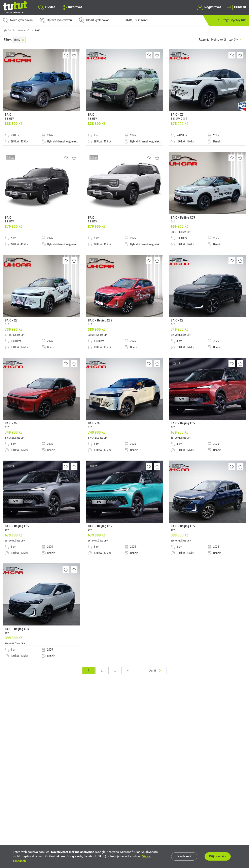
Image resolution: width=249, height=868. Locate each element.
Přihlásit (237, 7)
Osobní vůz (24, 30)
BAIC (19, 39)
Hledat (47, 7)
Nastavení (184, 856)
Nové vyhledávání (18, 20)
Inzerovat (71, 7)
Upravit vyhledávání (56, 20)
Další (155, 670)
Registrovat (209, 7)
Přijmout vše (218, 856)
